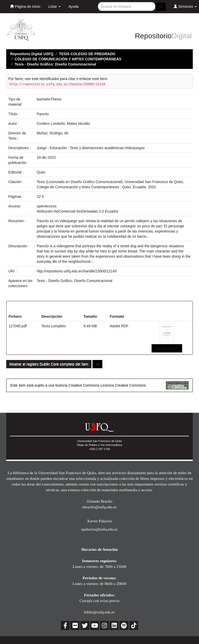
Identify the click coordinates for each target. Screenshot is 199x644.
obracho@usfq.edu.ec (99, 507)
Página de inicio (25, 6)
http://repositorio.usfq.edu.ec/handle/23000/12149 (77, 271)
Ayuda (73, 6)
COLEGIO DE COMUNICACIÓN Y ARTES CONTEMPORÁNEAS (68, 59)
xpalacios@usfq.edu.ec (99, 529)
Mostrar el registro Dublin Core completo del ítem (49, 364)
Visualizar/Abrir (167, 348)
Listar (54, 6)
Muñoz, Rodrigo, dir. (53, 133)
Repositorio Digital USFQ (32, 54)
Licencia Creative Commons (123, 385)
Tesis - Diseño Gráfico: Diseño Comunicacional (55, 64)
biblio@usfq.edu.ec (99, 612)
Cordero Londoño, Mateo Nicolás (63, 124)
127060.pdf (18, 326)
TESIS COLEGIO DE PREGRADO (87, 54)
